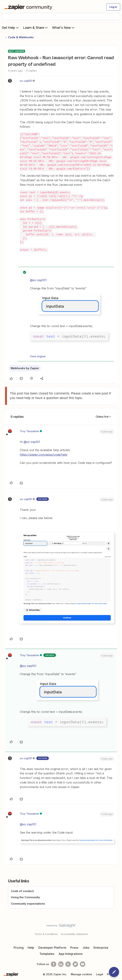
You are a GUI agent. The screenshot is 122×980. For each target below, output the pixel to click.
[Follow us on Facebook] (54, 964)
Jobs (86, 948)
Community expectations (28, 904)
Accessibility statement (74, 934)
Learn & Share (36, 28)
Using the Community (25, 897)
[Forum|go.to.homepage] (29, 7)
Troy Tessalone (29, 431)
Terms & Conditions (46, 934)
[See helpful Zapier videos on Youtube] (83, 964)
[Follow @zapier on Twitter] (75, 964)
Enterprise (101, 948)
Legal (100, 974)
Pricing (19, 948)
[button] (113, 7)
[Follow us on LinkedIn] (61, 964)
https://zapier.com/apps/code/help (44, 455)
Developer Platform (52, 948)
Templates (47, 954)
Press (74, 948)
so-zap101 (26, 81)
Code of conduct (22, 891)
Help (31, 948)
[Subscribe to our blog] (68, 964)
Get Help (11, 28)
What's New (64, 28)
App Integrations (71, 954)
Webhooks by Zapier (25, 368)
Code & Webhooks (21, 37)
